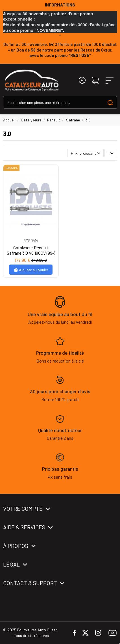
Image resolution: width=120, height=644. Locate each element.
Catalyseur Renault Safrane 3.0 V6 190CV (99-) (31, 250)
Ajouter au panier (31, 270)
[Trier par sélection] (86, 153)
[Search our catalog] (110, 102)
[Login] (82, 80)
